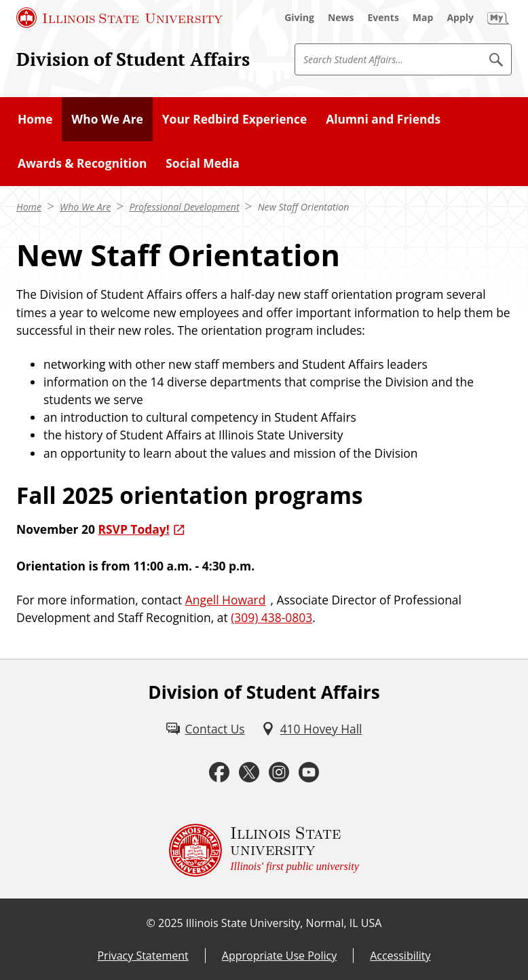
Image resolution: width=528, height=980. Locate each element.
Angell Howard (226, 600)
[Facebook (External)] (219, 773)
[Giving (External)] (299, 18)
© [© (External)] (151, 923)
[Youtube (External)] (309, 773)
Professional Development (184, 207)
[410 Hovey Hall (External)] (312, 729)
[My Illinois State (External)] (498, 18)
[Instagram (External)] (279, 773)
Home (29, 207)
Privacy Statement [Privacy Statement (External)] (143, 956)
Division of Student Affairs (133, 59)
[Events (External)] (383, 18)
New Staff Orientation (304, 207)
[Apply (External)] (460, 18)
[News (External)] (341, 18)
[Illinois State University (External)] (119, 18)
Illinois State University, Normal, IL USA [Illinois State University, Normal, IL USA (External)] (284, 923)
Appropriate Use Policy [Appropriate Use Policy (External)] (279, 956)
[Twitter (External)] (249, 773)
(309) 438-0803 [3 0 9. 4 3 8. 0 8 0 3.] (271, 617)
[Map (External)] (423, 18)
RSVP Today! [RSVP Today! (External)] (133, 529)
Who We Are (85, 207)
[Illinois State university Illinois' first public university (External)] (264, 850)
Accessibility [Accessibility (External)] (400, 956)
